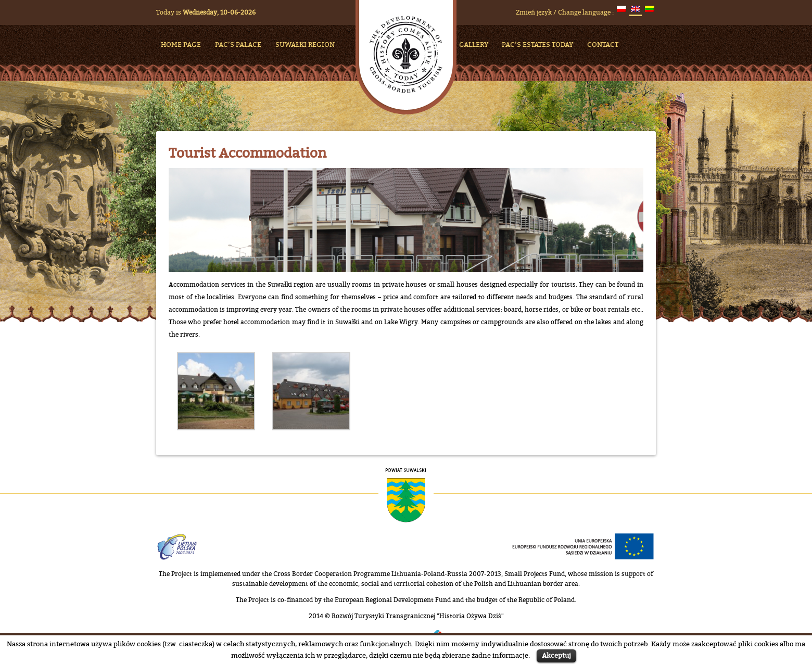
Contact (603, 44)
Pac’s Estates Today (537, 44)
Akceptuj (556, 655)
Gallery (474, 44)
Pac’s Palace (238, 44)
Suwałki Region (305, 44)
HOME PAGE (181, 44)
